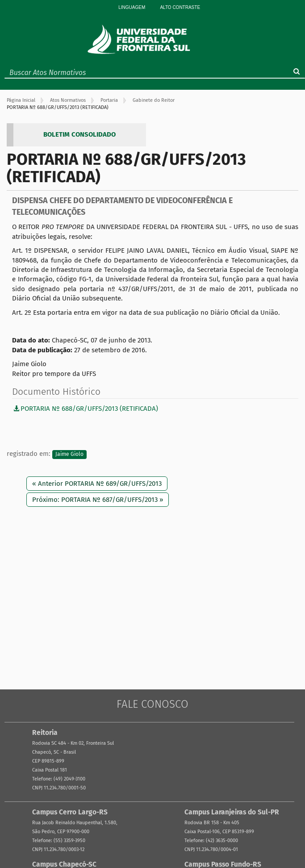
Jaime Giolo (69, 454)
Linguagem (132, 7)
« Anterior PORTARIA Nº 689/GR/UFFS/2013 (97, 484)
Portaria (109, 100)
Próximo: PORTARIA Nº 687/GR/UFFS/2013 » (98, 500)
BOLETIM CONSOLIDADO (79, 134)
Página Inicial (21, 100)
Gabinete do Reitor (154, 100)
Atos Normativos (68, 100)
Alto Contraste (180, 7)
